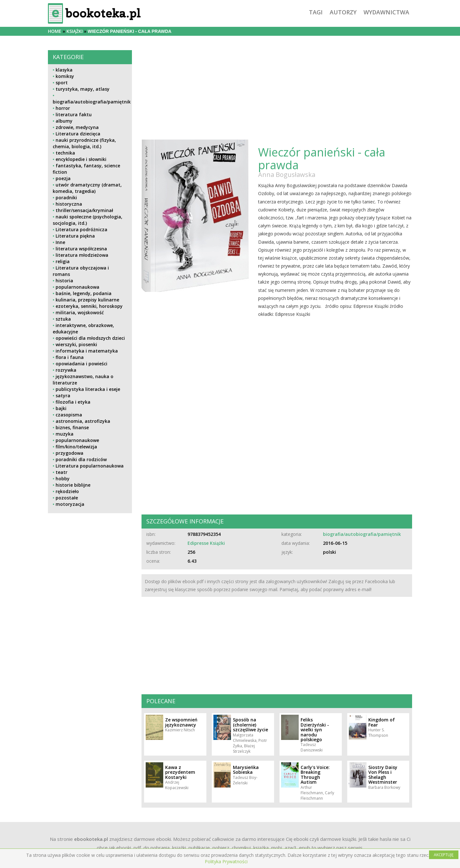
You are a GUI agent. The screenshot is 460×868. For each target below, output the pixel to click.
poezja (63, 178)
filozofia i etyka (73, 402)
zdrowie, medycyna (77, 127)
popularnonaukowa (77, 287)
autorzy (343, 12)
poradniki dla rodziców (81, 459)
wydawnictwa (386, 12)
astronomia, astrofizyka (83, 421)
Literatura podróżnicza (81, 229)
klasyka (64, 70)
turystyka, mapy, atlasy (83, 89)
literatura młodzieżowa (82, 255)
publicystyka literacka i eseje (88, 389)
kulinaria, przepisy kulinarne (87, 300)
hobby (63, 479)
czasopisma (69, 415)
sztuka (63, 319)
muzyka (65, 434)
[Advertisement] (90, 563)
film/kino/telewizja (76, 447)
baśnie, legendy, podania (84, 293)
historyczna (69, 204)
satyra (63, 396)
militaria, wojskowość (80, 312)
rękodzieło (67, 491)
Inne (60, 242)
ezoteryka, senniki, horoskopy (89, 306)
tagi (316, 12)
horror (63, 108)
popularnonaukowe (77, 440)
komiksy (65, 76)
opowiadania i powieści (81, 364)
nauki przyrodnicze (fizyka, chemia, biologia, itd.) (84, 143)
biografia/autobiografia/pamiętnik (92, 102)
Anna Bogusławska (287, 175)
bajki (61, 408)
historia (64, 281)
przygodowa (69, 453)
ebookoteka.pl (91, 839)
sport (62, 83)
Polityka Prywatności (226, 861)
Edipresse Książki (206, 543)
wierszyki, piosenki (76, 344)
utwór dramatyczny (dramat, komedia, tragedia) (87, 188)
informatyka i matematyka (87, 351)
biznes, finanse (72, 427)
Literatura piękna (75, 236)
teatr (61, 472)
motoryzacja (70, 504)
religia (63, 261)
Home (55, 31)
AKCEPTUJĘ (444, 855)
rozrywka (66, 370)
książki (75, 31)
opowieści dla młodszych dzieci (90, 338)
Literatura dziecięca (78, 134)
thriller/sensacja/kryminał (84, 210)
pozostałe (67, 498)
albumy (64, 121)
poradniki (66, 198)
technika (65, 153)
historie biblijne (73, 485)
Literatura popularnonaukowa (90, 466)
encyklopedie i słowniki (81, 159)
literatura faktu (74, 114)
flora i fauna (70, 357)
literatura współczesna (81, 249)
